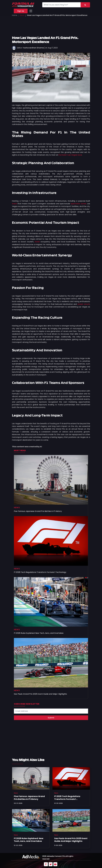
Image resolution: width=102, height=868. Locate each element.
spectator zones (79, 204)
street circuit (84, 304)
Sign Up (21, 11)
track (14, 204)
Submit (51, 718)
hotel (37, 242)
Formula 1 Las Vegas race (70, 155)
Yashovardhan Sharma (33, 48)
